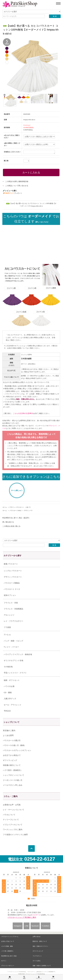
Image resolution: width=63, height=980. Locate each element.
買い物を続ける (8, 522)
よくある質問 (8, 735)
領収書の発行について (12, 765)
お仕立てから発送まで (12, 755)
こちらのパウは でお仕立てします (31, 219)
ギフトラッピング (10, 760)
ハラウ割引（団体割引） (13, 770)
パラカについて (9, 815)
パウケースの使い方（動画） (14, 745)
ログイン (4, 961)
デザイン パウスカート (17, 507)
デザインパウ (28, 511)
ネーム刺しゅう (17, 490)
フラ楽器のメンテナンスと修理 (15, 835)
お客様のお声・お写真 (12, 805)
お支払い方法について (8, 941)
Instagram (18, 926)
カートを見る (37, 961)
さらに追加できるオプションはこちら (31, 477)
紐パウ (29, 507)
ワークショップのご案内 (13, 829)
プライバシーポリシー (8, 966)
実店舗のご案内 (9, 730)
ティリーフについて (11, 820)
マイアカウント (37, 956)
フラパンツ (53, 426)
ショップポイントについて (14, 775)
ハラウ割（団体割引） (8, 951)
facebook (35, 926)
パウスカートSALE (15, 511)
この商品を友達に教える (11, 526)
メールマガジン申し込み (13, 785)
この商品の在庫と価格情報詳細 (17, 181)
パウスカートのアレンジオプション (17, 750)
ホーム (5, 507)
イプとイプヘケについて (13, 825)
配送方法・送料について (40, 941)
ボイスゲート (36, 915)
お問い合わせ (37, 937)
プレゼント (13, 193)
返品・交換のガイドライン (40, 946)
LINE (27, 926)
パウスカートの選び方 (12, 740)
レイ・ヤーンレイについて (14, 810)
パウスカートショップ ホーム (10, 937)
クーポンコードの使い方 (13, 780)
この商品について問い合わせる (17, 186)
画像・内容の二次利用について (42, 966)
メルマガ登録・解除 (7, 946)
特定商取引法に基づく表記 (9, 956)
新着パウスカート (11, 564)
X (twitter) (45, 926)
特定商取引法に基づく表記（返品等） (16, 518)
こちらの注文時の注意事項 (23, 413)
